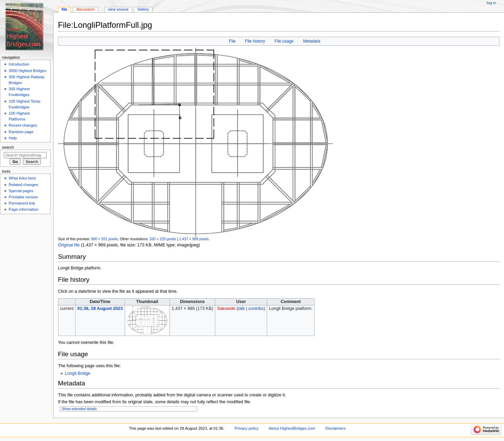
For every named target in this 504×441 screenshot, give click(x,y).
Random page (21, 132)
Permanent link (22, 203)
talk (241, 309)
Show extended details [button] (79, 409)
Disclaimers (336, 428)
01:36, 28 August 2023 (100, 309)
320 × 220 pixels (163, 239)
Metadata (312, 41)
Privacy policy (247, 428)
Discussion (85, 9)
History (144, 9)
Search (8, 147)
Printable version (23, 197)
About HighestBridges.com (292, 428)
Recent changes (23, 125)
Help (13, 138)
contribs (256, 309)
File (232, 41)
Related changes (23, 185)
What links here (22, 178)
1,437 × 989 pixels (194, 239)
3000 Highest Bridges (27, 71)
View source (118, 9)
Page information (24, 209)
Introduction (19, 64)
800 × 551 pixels (105, 239)
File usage (284, 41)
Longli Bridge (78, 373)
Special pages (21, 191)
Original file (69, 245)
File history (255, 41)
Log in (491, 3)
